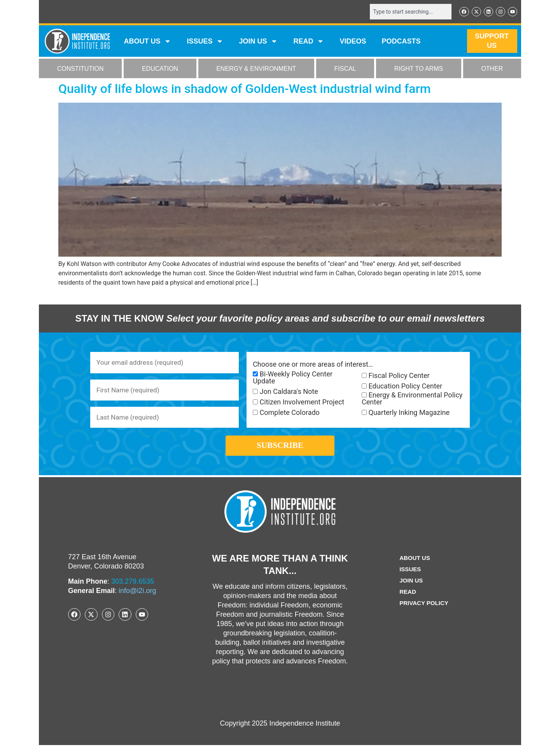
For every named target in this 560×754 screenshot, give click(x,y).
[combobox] (407, 12)
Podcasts (401, 42)
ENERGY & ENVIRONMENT (256, 69)
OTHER (492, 69)
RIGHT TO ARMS (419, 69)
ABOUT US (147, 42)
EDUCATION (160, 69)
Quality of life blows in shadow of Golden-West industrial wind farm (245, 89)
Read (407, 601)
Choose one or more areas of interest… (313, 365)
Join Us (410, 589)
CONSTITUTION (80, 69)
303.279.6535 (133, 590)
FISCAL (345, 69)
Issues (205, 42)
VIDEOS (353, 42)
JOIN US (258, 42)
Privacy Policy (424, 612)
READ (309, 42)
